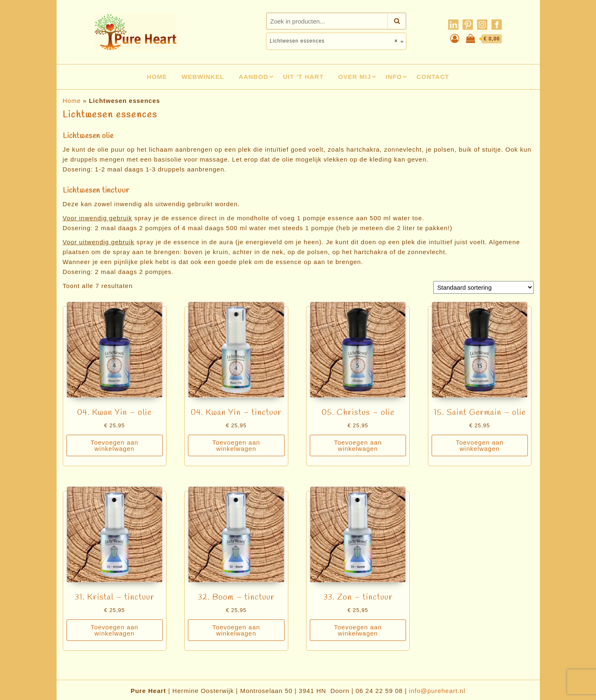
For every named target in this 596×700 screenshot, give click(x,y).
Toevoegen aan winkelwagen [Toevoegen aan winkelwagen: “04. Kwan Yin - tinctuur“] (236, 445)
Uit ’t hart (303, 77)
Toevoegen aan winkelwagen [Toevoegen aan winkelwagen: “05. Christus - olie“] (358, 445)
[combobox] (336, 41)
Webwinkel (203, 77)
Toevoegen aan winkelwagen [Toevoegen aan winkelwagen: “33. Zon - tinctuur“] (358, 630)
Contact (433, 77)
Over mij (355, 77)
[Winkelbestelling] (483, 287)
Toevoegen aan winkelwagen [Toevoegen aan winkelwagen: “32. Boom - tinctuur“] (236, 630)
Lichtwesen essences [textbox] (334, 41)
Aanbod (254, 77)
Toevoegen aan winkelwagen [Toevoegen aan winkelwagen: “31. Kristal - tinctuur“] (114, 630)
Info (394, 77)
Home (157, 77)
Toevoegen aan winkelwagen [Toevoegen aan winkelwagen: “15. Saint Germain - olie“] (480, 445)
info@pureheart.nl (437, 691)
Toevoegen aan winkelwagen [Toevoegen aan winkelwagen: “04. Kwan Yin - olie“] (114, 445)
